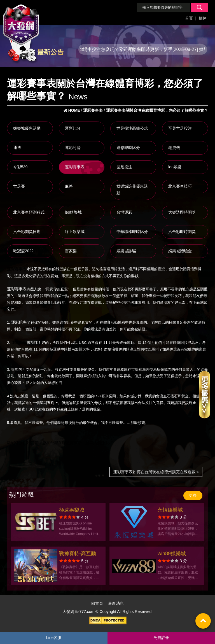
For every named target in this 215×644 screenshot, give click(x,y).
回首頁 (97, 603)
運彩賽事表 (75, 167)
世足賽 (19, 186)
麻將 (69, 186)
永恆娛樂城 (170, 510)
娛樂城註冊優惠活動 (132, 190)
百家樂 (71, 251)
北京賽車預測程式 (29, 212)
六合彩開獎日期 (27, 232)
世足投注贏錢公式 (132, 128)
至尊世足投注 (180, 128)
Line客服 (54, 638)
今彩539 (20, 167)
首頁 (189, 18)
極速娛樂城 (72, 510)
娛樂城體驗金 (180, 251)
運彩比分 (73, 128)
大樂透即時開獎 (182, 212)
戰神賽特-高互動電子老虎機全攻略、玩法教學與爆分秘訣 (80, 554)
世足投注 (124, 167)
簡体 (203, 18)
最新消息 (116, 603)
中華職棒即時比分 (132, 232)
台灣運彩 (124, 212)
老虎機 (174, 148)
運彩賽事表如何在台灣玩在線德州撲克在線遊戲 (156, 472)
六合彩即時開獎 (182, 232)
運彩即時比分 (128, 148)
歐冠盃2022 (23, 251)
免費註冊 (161, 638)
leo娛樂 (175, 167)
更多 (193, 495)
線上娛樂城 (75, 232)
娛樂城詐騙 (126, 251)
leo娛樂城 (73, 212)
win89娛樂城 (172, 554)
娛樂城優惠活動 (27, 128)
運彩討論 (73, 148)
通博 (17, 148)
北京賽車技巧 (180, 186)
